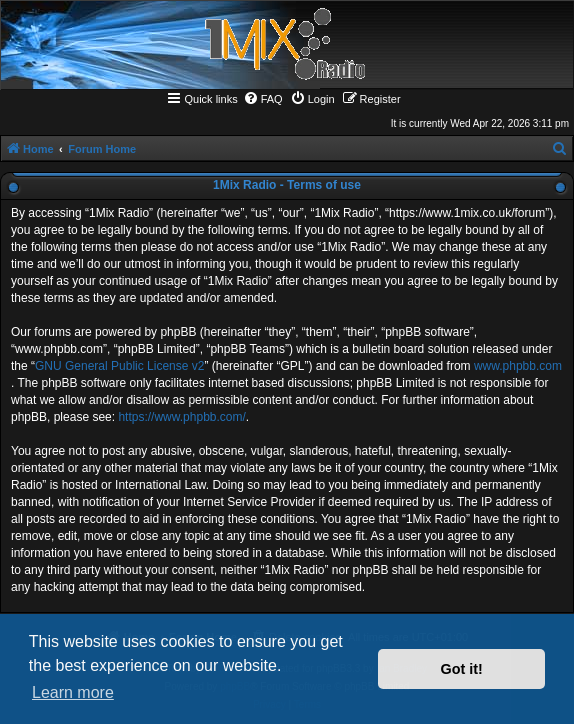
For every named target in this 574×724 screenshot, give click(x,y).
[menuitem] (263, 99)
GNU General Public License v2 (119, 366)
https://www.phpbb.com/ (181, 417)
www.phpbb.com (518, 366)
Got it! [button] (462, 669)
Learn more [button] (73, 692)
